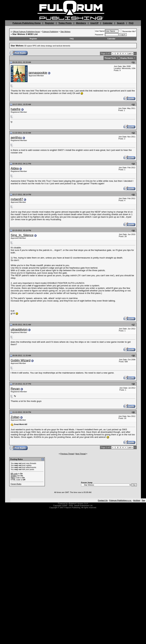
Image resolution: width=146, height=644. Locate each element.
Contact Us (103, 500)
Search (121, 23)
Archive (137, 500)
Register (49, 23)
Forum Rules (16, 484)
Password (99, 35)
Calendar (108, 23)
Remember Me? (128, 31)
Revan (15, 389)
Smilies (14, 476)
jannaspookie (38, 73)
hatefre (16, 109)
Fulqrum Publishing (50, 32)
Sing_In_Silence (22, 235)
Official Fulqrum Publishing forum (26, 32)
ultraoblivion (19, 329)
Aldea (15, 168)
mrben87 (17, 199)
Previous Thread (67, 454)
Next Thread (81, 454)
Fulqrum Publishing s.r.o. (120, 500)
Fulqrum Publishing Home (27, 23)
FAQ (131, 23)
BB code (14, 474)
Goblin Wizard (21, 360)
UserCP (94, 23)
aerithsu (16, 137)
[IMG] (13, 478)
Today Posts (65, 23)
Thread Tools (110, 58)
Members (81, 23)
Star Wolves (65, 32)
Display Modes (127, 58)
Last (130, 53)
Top (143, 500)
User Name (100, 31)
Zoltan (15, 417)
